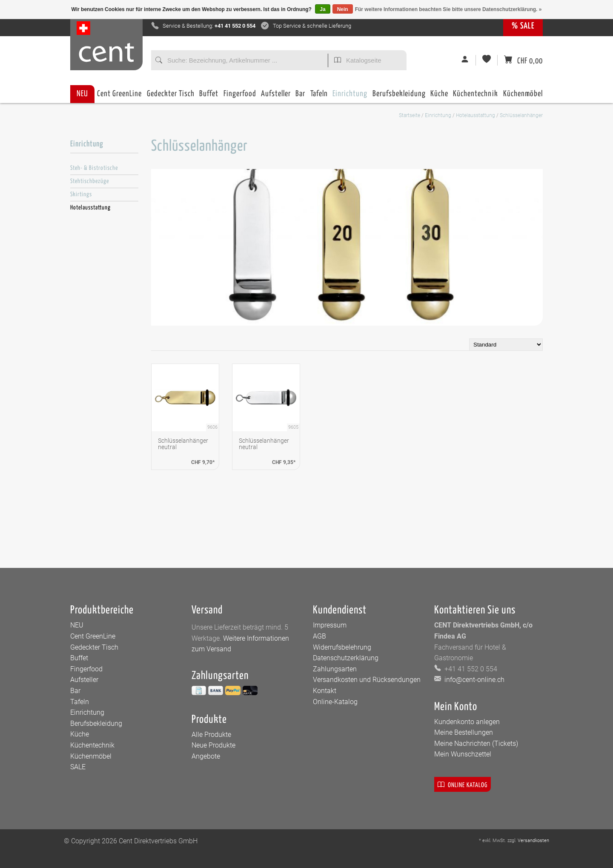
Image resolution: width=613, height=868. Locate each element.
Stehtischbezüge (90, 181)
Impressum (330, 625)
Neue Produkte (213, 745)
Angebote (206, 756)
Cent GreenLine (119, 94)
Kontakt (325, 691)
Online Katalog (463, 784)
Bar (300, 96)
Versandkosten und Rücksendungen (367, 680)
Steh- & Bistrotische (94, 168)
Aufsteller (276, 96)
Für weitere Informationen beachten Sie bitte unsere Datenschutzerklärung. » (448, 9)
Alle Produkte (211, 735)
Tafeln (319, 96)
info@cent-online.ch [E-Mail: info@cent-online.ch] (474, 680)
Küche (439, 96)
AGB (319, 636)
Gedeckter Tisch (171, 96)
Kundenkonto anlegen (467, 722)
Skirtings (81, 195)
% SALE (523, 26)
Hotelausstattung (476, 115)
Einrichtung (350, 96)
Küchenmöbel (523, 96)
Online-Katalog (335, 702)
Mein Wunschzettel (463, 754)
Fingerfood (240, 96)
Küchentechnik (476, 96)
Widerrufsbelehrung (342, 647)
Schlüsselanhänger (521, 115)
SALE (78, 767)
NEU (82, 94)
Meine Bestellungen (464, 732)
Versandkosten (533, 841)
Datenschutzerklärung (346, 658)
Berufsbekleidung (399, 96)
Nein (343, 9)
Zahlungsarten (335, 669)
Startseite (410, 115)
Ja (322, 9)
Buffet (209, 96)
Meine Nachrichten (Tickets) (476, 743)
